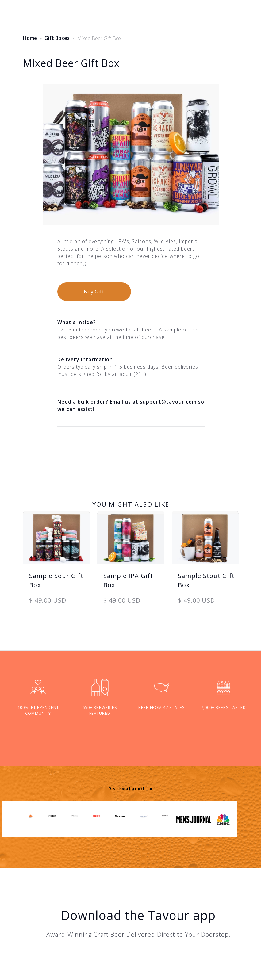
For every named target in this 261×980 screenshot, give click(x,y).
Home (30, 38)
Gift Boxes (57, 38)
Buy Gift (94, 292)
